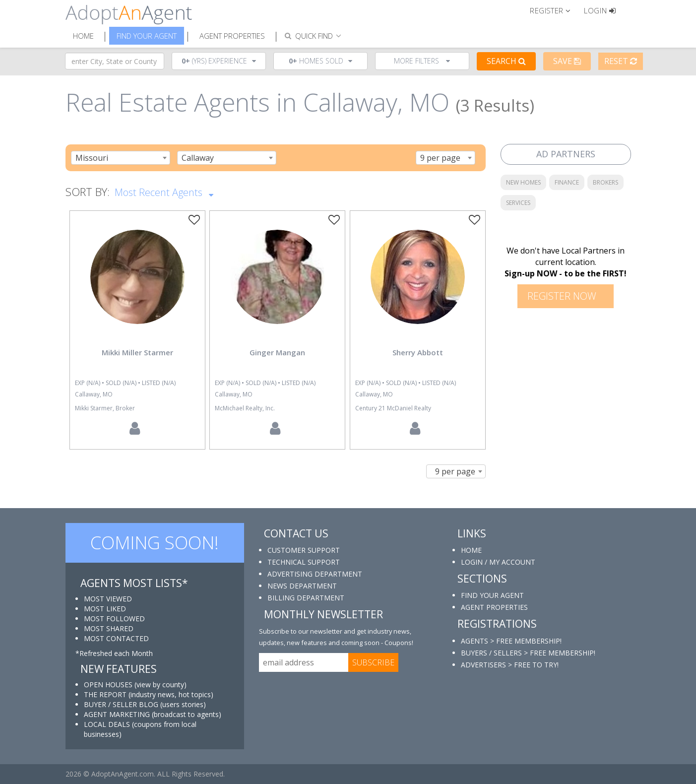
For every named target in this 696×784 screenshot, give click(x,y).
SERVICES (518, 203)
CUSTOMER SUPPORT (304, 550)
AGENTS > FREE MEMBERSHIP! (511, 641)
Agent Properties (232, 36)
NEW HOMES (523, 182)
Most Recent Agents (164, 192)
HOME (471, 550)
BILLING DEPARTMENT (306, 598)
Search (506, 61)
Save (567, 61)
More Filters (422, 61)
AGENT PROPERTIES (494, 607)
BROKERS (605, 182)
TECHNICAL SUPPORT (304, 562)
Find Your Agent (147, 36)
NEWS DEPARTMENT (302, 586)
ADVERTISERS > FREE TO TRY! (510, 665)
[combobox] (121, 158)
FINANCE (567, 182)
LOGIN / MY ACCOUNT (498, 562)
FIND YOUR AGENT (492, 595)
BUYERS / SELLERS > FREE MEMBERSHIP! (528, 653)
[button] (554, 10)
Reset (621, 61)
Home (83, 36)
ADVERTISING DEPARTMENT (315, 574)
